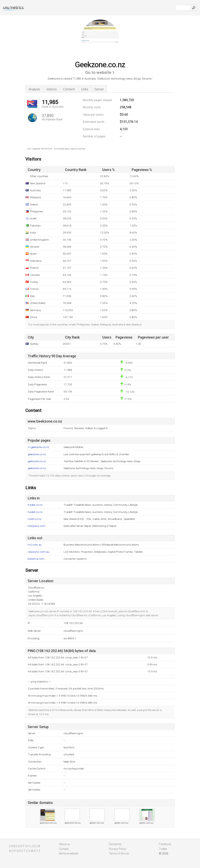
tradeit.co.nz (35, 505)
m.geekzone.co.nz (38, 447)
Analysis (34, 89)
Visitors (51, 89)
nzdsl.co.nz (35, 519)
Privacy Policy (118, 849)
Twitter (163, 849)
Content (69, 89)
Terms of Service (119, 853)
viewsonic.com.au (39, 552)
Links (85, 89)
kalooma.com (36, 559)
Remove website (69, 853)
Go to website (98, 72)
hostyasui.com (37, 526)
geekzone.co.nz (37, 454)
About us (64, 844)
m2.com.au (35, 545)
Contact (64, 849)
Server (99, 89)
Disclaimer (115, 844)
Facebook (165, 844)
